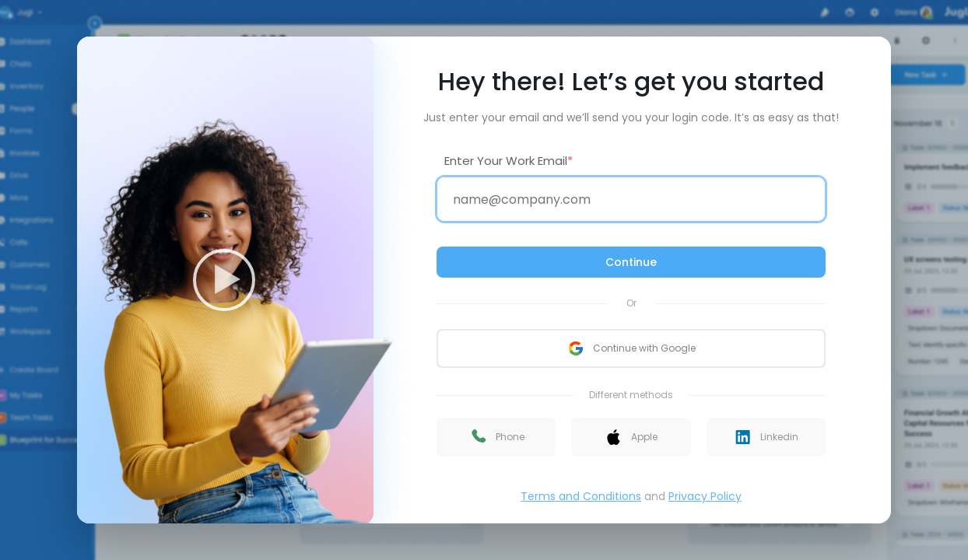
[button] (496, 437)
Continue (631, 262)
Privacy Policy (705, 496)
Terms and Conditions (581, 496)
